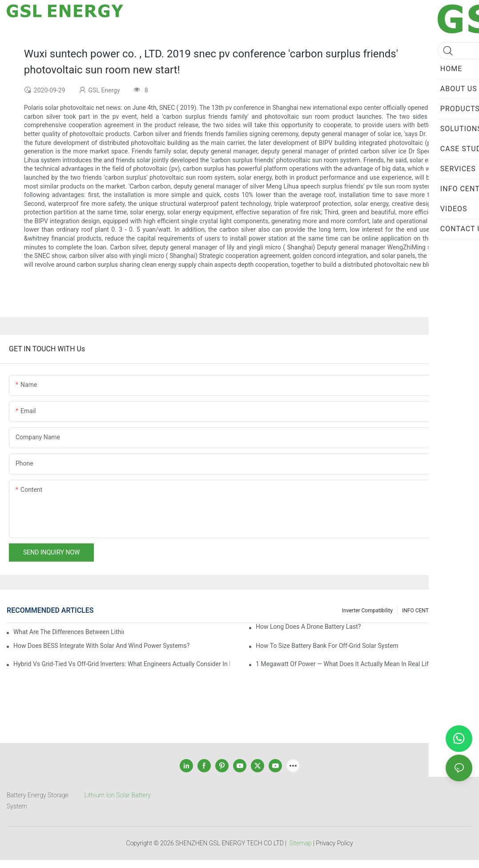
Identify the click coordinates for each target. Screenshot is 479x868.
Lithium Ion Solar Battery (118, 795)
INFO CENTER (419, 611)
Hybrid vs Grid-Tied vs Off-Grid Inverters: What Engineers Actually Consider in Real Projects (122, 664)
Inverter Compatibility (367, 611)
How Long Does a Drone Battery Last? (308, 627)
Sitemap (300, 843)
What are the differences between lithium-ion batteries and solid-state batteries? (69, 632)
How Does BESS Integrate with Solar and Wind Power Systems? (101, 646)
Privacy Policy (334, 843)
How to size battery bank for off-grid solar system (327, 646)
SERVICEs (456, 611)
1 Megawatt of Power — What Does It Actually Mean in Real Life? (345, 664)
